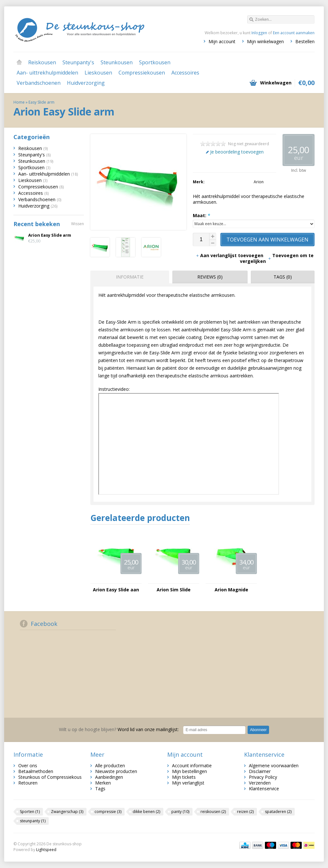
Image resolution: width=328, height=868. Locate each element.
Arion (259, 182)
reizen (245, 812)
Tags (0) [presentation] (283, 277)
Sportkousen (155, 62)
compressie (108, 812)
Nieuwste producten (116, 771)
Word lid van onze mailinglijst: (119, 729)
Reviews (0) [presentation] (210, 277)
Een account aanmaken (294, 33)
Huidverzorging (86, 83)
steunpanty (33, 821)
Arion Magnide (231, 590)
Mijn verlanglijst (188, 783)
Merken (103, 783)
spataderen (278, 812)
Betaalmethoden (36, 771)
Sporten (30, 812)
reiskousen (213, 812)
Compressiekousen (142, 73)
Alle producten (110, 765)
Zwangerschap (67, 812)
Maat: (201, 215)
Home (19, 62)
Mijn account (222, 41)
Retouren (28, 783)
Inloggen (259, 33)
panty (180, 812)
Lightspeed (46, 850)
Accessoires (185, 73)
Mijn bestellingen (189, 771)
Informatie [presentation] (130, 277)
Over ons (28, 765)
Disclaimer (260, 771)
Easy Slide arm (41, 102)
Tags (100, 789)
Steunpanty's (78, 62)
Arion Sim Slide (174, 590)
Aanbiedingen (109, 777)
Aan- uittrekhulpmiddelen (47, 73)
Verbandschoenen (39, 83)
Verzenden (260, 783)
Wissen (78, 224)
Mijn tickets (184, 777)
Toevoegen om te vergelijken (277, 258)
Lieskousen (98, 73)
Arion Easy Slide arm (50, 235)
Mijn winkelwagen (265, 41)
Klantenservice (264, 789)
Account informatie (192, 765)
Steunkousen (117, 62)
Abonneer (258, 730)
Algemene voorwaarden (274, 765)
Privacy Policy (263, 777)
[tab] (128, 277)
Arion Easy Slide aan (116, 590)
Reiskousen (42, 62)
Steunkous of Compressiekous (50, 777)
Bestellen (305, 41)
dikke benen (146, 812)
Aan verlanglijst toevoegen (230, 255)
